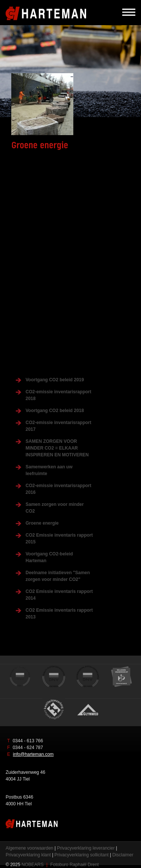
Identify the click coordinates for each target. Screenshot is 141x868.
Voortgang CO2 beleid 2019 (55, 380)
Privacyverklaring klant (28, 855)
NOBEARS (33, 865)
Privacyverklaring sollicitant (82, 855)
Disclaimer (123, 855)
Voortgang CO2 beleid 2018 (55, 411)
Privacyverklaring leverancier (86, 848)
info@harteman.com (33, 754)
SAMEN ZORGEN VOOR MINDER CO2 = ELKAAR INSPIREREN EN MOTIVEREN (57, 448)
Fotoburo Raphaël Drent (75, 865)
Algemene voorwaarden (30, 848)
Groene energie (42, 523)
